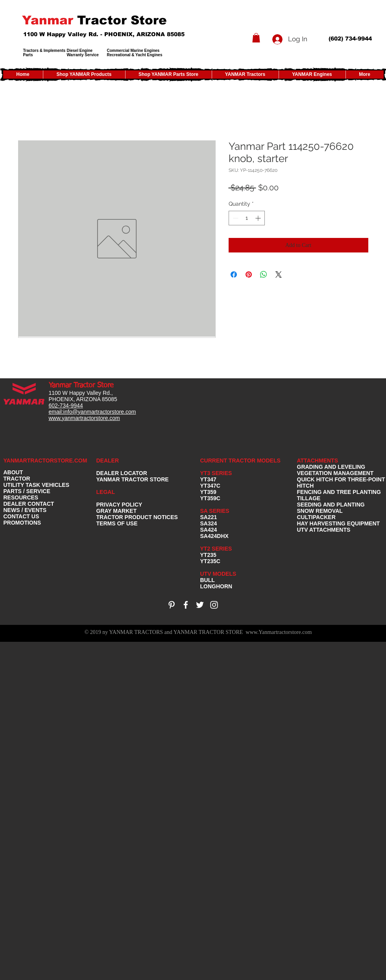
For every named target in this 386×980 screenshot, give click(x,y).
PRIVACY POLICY (119, 505)
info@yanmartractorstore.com (100, 412)
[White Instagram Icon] (214, 605)
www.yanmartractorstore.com (84, 418)
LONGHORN (216, 586)
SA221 (209, 517)
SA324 (209, 523)
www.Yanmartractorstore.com (279, 632)
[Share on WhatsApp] (264, 274)
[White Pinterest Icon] (172, 605)
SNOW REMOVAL (320, 511)
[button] (256, 38)
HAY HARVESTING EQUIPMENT (339, 523)
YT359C (210, 498)
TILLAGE (309, 498)
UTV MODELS (218, 574)
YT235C (210, 561)
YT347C (210, 486)
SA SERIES (215, 511)
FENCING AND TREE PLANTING (339, 492)
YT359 (208, 492)
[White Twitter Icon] (200, 605)
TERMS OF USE (117, 523)
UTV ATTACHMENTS (324, 530)
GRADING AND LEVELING (331, 467)
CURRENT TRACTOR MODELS (241, 461)
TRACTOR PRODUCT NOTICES (137, 517)
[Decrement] (235, 218)
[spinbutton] (247, 218)
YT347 (208, 479)
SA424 (209, 530)
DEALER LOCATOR (122, 473)
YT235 (208, 555)
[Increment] (259, 218)
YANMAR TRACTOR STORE (133, 479)
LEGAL (106, 492)
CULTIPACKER (316, 517)
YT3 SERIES (216, 473)
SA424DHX (214, 536)
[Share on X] (279, 274)
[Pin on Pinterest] (249, 274)
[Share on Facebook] (234, 274)
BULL (208, 580)
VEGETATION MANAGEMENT (335, 473)
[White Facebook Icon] (186, 605)
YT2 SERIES (216, 549)
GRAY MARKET (117, 511)
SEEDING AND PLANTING (331, 505)
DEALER (108, 461)
